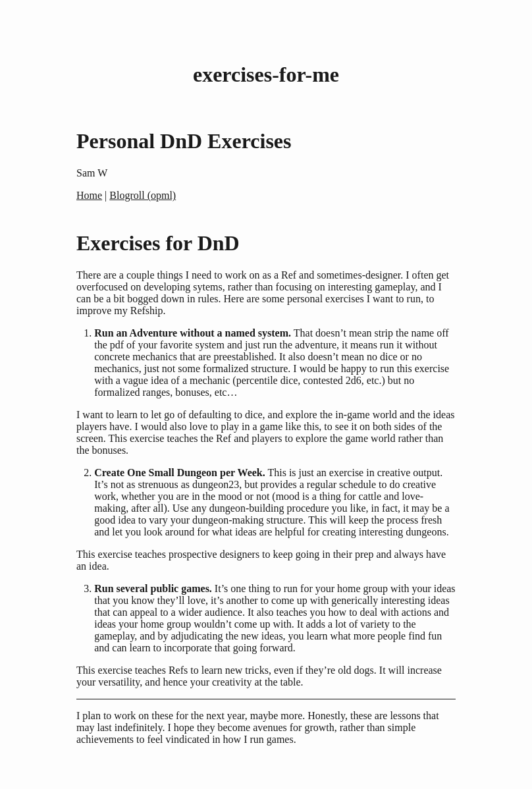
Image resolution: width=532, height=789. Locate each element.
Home (89, 195)
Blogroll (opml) (143, 195)
